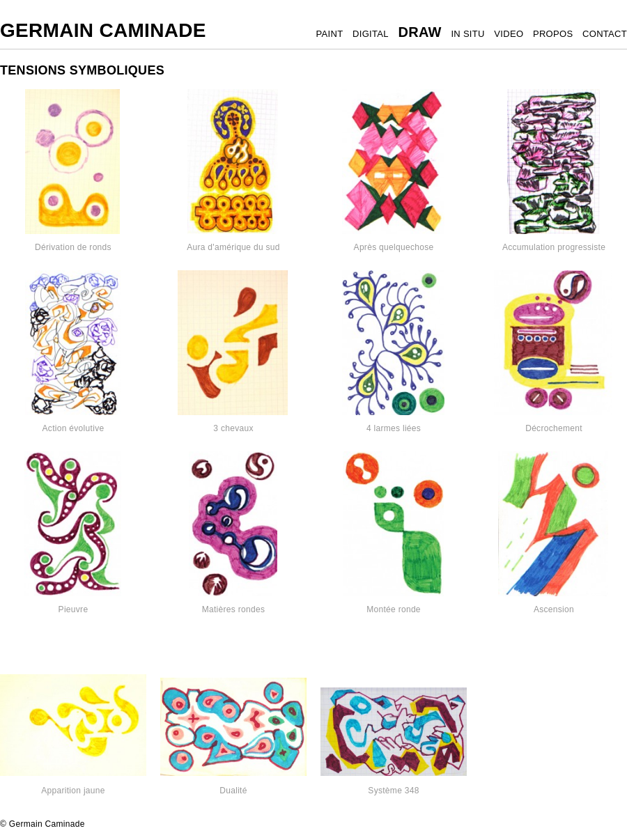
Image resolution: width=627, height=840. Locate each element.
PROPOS (553, 34)
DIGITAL (371, 34)
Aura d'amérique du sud (233, 247)
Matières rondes (234, 609)
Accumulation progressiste (554, 247)
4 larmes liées (394, 428)
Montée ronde (394, 609)
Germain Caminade (103, 30)
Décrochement (554, 428)
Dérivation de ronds (73, 247)
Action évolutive (73, 428)
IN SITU (467, 34)
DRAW (419, 32)
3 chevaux (233, 428)
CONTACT (605, 34)
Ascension (554, 609)
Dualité (233, 791)
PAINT (330, 34)
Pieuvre (73, 609)
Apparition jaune (73, 791)
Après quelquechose (394, 247)
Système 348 (393, 791)
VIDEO (509, 34)
